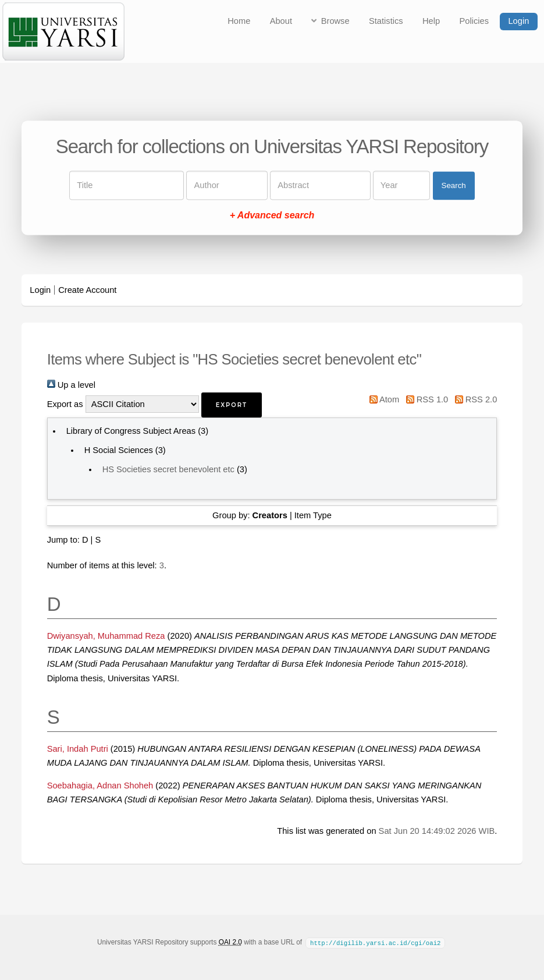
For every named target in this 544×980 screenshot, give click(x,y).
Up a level (71, 385)
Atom (382, 399)
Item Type (313, 515)
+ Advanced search (272, 216)
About (281, 21)
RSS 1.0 (425, 399)
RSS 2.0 (474, 399)
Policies (474, 21)
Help (431, 21)
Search (454, 185)
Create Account (87, 290)
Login (518, 21)
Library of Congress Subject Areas (131, 431)
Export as (65, 404)
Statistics (386, 21)
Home (239, 21)
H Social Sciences (119, 450)
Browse (335, 21)
